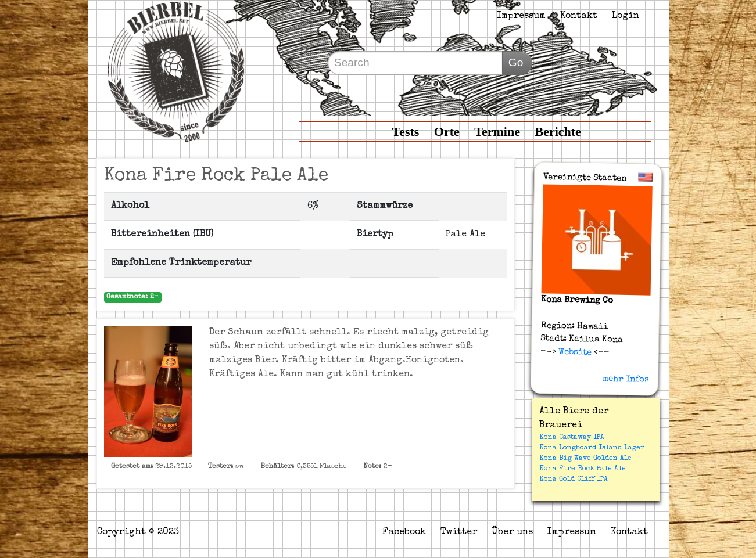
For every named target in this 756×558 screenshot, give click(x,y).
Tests (405, 132)
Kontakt (579, 16)
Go (516, 62)
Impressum (521, 16)
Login (626, 16)
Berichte (558, 132)
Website (573, 352)
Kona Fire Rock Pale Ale (583, 469)
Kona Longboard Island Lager (592, 448)
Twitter (459, 532)
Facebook (404, 532)
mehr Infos (625, 379)
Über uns (512, 532)
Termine (497, 132)
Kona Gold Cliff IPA (574, 480)
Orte (447, 132)
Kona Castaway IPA (572, 438)
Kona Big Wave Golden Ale (585, 459)
